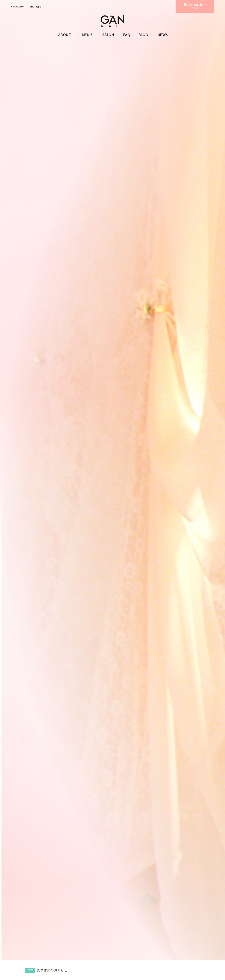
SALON (108, 35)
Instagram (37, 6)
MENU (87, 35)
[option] (112, 490)
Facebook (18, 6)
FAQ (127, 35)
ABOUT (65, 35)
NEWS (163, 35)
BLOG (143, 35)
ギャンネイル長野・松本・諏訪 (112, 21)
